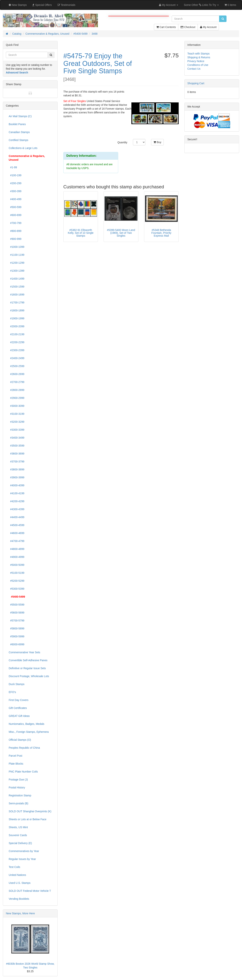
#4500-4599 (17, 525)
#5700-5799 (17, 621)
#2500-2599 (17, 366)
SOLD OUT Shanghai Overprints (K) (30, 811)
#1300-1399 (17, 271)
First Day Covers (19, 700)
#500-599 (15, 207)
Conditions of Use (198, 65)
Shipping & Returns (199, 57)
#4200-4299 (17, 501)
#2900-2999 (17, 398)
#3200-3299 (17, 422)
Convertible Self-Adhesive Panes (28, 660)
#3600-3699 (17, 454)
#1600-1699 (17, 295)
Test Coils (14, 867)
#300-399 (15, 191)
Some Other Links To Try (201, 5)
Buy (157, 142)
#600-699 (15, 215)
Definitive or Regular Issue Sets (27, 668)
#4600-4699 (17, 533)
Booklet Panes (17, 124)
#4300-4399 (17, 509)
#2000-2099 (17, 326)
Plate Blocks (16, 764)
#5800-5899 (17, 628)
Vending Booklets (19, 899)
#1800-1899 (17, 310)
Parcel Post (16, 756)
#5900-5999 (17, 636)
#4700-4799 (17, 541)
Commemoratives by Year (24, 851)
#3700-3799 (17, 462)
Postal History (17, 787)
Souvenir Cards (18, 835)
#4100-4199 (17, 493)
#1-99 (13, 167)
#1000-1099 (17, 247)
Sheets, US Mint (18, 827)
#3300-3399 (17, 430)
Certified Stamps (18, 140)
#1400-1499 (17, 279)
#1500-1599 (17, 287)
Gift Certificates (18, 708)
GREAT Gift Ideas (19, 716)
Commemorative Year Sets (24, 652)
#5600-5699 (17, 613)
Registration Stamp (20, 795)
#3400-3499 (17, 438)
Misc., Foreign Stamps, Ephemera (29, 732)
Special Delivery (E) (20, 843)
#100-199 (15, 175)
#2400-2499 (17, 358)
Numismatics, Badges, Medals (26, 724)
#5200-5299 (17, 581)
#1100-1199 (17, 255)
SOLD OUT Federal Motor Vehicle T (30, 891)
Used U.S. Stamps (20, 883)
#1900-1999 (17, 318)
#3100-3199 (17, 414)
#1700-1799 (17, 302)
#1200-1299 (17, 263)
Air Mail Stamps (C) (20, 116)
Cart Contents (166, 27)
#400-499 (15, 199)
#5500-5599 (17, 605)
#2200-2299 (17, 342)
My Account (208, 27)
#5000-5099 (17, 565)
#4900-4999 (17, 557)
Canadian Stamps (19, 132)
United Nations (17, 875)
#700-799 (15, 223)
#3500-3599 (17, 446)
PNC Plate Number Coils (23, 772)
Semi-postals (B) (18, 803)
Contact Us (194, 69)
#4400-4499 (17, 517)
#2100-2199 (17, 334)
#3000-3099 (17, 406)
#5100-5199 (17, 573)
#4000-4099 (17, 485)
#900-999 (15, 239)
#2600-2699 (17, 374)
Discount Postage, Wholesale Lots (29, 676)
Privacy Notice (196, 61)
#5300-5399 (17, 589)
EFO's (12, 692)
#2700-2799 (17, 382)
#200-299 (15, 183)
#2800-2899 (17, 390)
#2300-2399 (17, 350)
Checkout (188, 27)
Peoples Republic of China (24, 748)
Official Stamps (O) (20, 740)
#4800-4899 (17, 549)
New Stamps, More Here (20, 913)
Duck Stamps (17, 684)
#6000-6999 (17, 644)
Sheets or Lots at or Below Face (28, 819)
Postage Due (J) (18, 780)
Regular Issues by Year (22, 859)
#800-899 (15, 231)
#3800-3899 (17, 469)
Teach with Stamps (199, 54)
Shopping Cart (196, 83)
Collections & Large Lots (23, 148)
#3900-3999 (17, 477)
